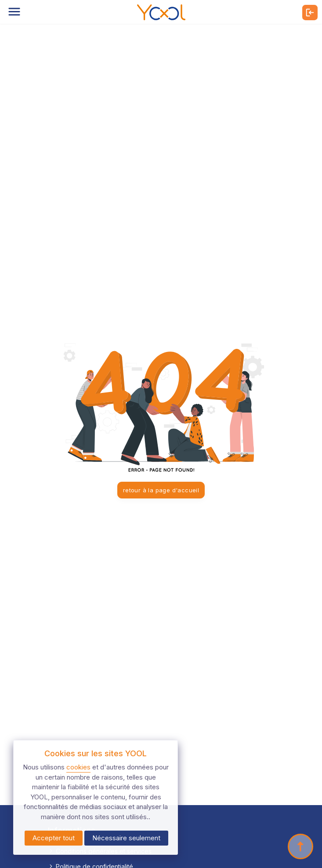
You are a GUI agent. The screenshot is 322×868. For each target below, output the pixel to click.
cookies (78, 767)
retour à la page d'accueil (161, 490)
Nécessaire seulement (126, 838)
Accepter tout (54, 838)
